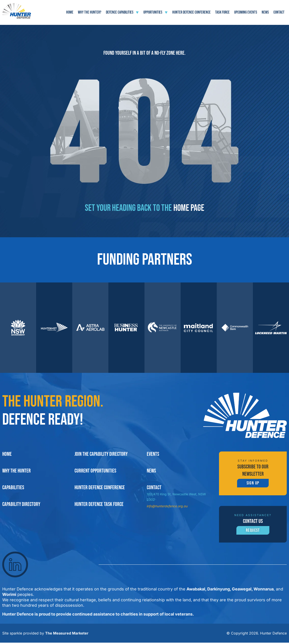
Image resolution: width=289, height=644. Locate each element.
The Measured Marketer (67, 635)
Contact (279, 12)
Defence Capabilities (122, 13)
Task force (222, 12)
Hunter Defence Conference (191, 12)
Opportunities (156, 13)
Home (70, 12)
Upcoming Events (246, 12)
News (265, 12)
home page (189, 208)
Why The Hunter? (90, 12)
